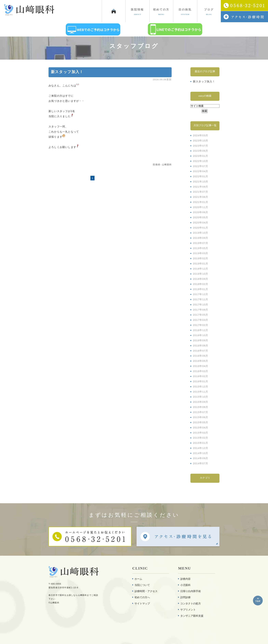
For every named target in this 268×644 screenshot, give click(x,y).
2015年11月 (201, 392)
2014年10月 (201, 453)
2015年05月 (201, 422)
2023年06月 (201, 151)
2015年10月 (201, 397)
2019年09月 (201, 238)
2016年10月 (201, 335)
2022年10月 (201, 161)
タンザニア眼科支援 (192, 616)
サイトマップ (142, 603)
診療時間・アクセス (146, 591)
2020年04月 (201, 222)
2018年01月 (201, 289)
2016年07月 (201, 351)
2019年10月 (201, 233)
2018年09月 (201, 279)
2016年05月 (201, 361)
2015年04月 (201, 427)
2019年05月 (201, 248)
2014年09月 (201, 458)
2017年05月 (201, 315)
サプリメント (188, 610)
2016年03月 (201, 371)
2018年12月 (201, 269)
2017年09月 (201, 310)
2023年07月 (201, 146)
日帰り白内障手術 (191, 591)
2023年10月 (201, 141)
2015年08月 (201, 407)
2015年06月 (201, 417)
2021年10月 (201, 181)
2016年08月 (201, 345)
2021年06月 (201, 197)
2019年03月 (201, 253)
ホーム (138, 579)
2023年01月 (201, 156)
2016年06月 (201, 356)
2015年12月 (201, 386)
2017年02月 (201, 325)
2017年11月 (201, 299)
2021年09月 (201, 187)
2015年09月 (201, 402)
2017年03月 (201, 320)
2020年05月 (201, 217)
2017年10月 (201, 304)
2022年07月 (201, 166)
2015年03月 (201, 433)
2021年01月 (201, 202)
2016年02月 (201, 376)
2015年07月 (201, 412)
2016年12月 (201, 330)
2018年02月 (201, 284)
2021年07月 (201, 192)
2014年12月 (201, 448)
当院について (142, 585)
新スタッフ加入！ (67, 72)
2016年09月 (201, 340)
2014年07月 (201, 463)
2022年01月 (201, 176)
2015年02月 (201, 438)
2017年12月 (201, 294)
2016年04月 (201, 366)
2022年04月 (201, 171)
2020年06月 (201, 212)
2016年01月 (201, 381)
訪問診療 (185, 597)
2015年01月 (201, 443)
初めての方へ (142, 597)
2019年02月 (201, 258)
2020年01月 (201, 228)
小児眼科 (185, 585)
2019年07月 (201, 243)
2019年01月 (201, 263)
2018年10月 (201, 274)
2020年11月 (201, 207)
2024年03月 (201, 135)
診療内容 (185, 579)
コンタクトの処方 (191, 603)
